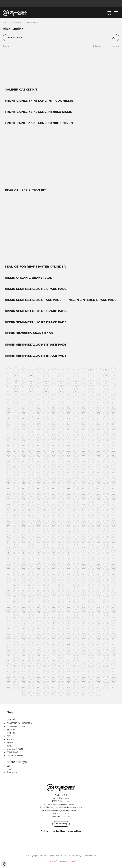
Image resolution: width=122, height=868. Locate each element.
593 (69, 581)
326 (91, 484)
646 (16, 602)
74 (114, 393)
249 (76, 457)
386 (91, 505)
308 (69, 479)
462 (99, 532)
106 (16, 409)
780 (8, 651)
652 (61, 602)
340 (84, 489)
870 (8, 683)
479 (114, 538)
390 (8, 511)
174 (76, 430)
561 (53, 570)
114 (76, 409)
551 (91, 565)
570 (8, 575)
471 (53, 538)
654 (76, 602)
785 (46, 651)
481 (16, 543)
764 (114, 640)
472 (61, 538)
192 (99, 436)
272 (23, 468)
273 (31, 468)
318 (31, 484)
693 (31, 618)
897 (99, 688)
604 (38, 586)
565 (84, 570)
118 (106, 409)
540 (8, 565)
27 (99, 376)
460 (84, 532)
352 (61, 495)
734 (114, 629)
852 (99, 672)
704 (114, 618)
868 (106, 678)
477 (99, 538)
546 (53, 565)
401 (91, 511)
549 (76, 565)
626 (91, 592)
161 (91, 425)
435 (8, 527)
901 (31, 694)
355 (84, 495)
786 (53, 651)
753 (31, 640)
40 (84, 382)
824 (114, 662)
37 (61, 382)
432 (99, 522)
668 (69, 608)
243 (31, 457)
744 (76, 635)
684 (76, 613)
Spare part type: (18, 763)
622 (61, 592)
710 (46, 624)
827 (23, 667)
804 (76, 656)
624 (76, 592)
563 (69, 570)
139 (38, 419)
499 (38, 549)
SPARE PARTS (17, 23)
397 (61, 511)
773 (69, 645)
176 (91, 430)
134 (114, 414)
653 (69, 602)
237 (99, 452)
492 (99, 543)
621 (53, 592)
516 (53, 554)
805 (84, 656)
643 (106, 597)
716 (91, 624)
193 (106, 436)
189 (76, 436)
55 (84, 387)
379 (38, 505)
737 (23, 635)
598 (106, 581)
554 (114, 565)
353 (69, 495)
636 (53, 597)
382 (61, 505)
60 (8, 393)
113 (69, 409)
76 (16, 398)
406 (16, 516)
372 (99, 500)
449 (114, 527)
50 (46, 387)
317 (23, 484)
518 (69, 554)
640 (84, 597)
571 (16, 575)
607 (61, 586)
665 (46, 608)
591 (53, 581)
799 (38, 656)
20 (46, 376)
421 (16, 522)
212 (23, 446)
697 (61, 618)
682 (61, 613)
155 (46, 425)
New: (10, 713)
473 (69, 538)
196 (16, 441)
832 (61, 667)
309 (76, 479)
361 (16, 500)
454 (38, 532)
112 (61, 409)
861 (53, 678)
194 (114, 436)
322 (61, 484)
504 (76, 549)
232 (61, 452)
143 (69, 419)
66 (53, 393)
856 (16, 678)
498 (31, 549)
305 (46, 479)
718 (106, 624)
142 (61, 419)
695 (46, 618)
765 (8, 645)
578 (69, 575)
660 (8, 608)
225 (8, 452)
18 (31, 376)
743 (69, 635)
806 (91, 656)
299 (114, 473)
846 (53, 672)
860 (46, 678)
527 (23, 559)
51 (53, 387)
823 (106, 662)
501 (53, 549)
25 (84, 376)
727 (61, 629)
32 (23, 382)
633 (31, 597)
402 (99, 511)
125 (46, 414)
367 (61, 500)
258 (31, 462)
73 (106, 393)
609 (76, 586)
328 (106, 484)
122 (23, 414)
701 (91, 618)
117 (99, 409)
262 (61, 462)
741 (53, 635)
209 (114, 441)
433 (106, 522)
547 (61, 565)
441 (53, 527)
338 (69, 489)
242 (23, 457)
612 (99, 586)
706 (16, 624)
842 (23, 672)
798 (31, 656)
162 (99, 425)
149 (114, 419)
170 (46, 430)
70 (84, 393)
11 (91, 371)
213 (31, 446)
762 (99, 640)
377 (23, 505)
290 (46, 473)
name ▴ (116, 46)
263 (69, 462)
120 (8, 414)
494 (114, 543)
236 (91, 452)
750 (8, 640)
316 (16, 484)
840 (8, 672)
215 (46, 446)
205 (84, 441)
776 (91, 645)
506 (91, 549)
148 (106, 419)
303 (31, 479)
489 (76, 543)
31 (16, 382)
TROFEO (11, 734)
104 (114, 403)
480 (8, 543)
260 (46, 462)
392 (23, 511)
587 (23, 581)
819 (76, 662)
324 (76, 484)
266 (91, 462)
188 (69, 436)
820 (84, 662)
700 (84, 618)
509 (114, 549)
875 (46, 683)
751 (16, 640)
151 (16, 425)
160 (84, 425)
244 (38, 457)
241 (16, 457)
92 (23, 403)
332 (23, 489)
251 (91, 457)
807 (99, 656)
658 (106, 602)
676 (16, 613)
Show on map (61, 825)
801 (53, 656)
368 (69, 500)
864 (76, 678)
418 (106, 516)
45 (8, 387)
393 (31, 511)
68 (69, 393)
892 (61, 688)
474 (76, 538)
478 (106, 538)
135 (8, 419)
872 (23, 683)
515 (46, 554)
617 (23, 592)
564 (76, 570)
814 (38, 662)
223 (106, 446)
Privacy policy (75, 857)
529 (38, 559)
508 (106, 549)
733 (106, 629)
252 (99, 457)
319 (38, 484)
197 (23, 441)
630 (8, 597)
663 (31, 608)
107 (23, 409)
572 (23, 575)
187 (61, 436)
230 (46, 452)
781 (16, 651)
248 (69, 457)
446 (91, 527)
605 (46, 586)
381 (53, 505)
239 (114, 452)
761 (91, 640)
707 (23, 624)
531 (53, 559)
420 (8, 522)
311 (91, 479)
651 (53, 602)
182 (23, 436)
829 (38, 667)
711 (53, 624)
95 (46, 403)
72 (99, 393)
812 (23, 662)
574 (38, 575)
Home (5, 23)
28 (106, 376)
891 (53, 688)
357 (99, 495)
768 (31, 645)
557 (23, 570)
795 (8, 656)
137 (23, 419)
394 (38, 511)
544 (38, 565)
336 (53, 489)
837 (99, 667)
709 (38, 624)
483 (31, 543)
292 (61, 473)
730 (84, 629)
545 (46, 565)
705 (8, 624)
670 (84, 608)
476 (91, 538)
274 (38, 468)
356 (91, 495)
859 (38, 678)
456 (53, 532)
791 (91, 651)
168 (31, 430)
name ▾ (106, 46)
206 (91, 441)
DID (8, 737)
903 (46, 694)
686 (91, 613)
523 (106, 554)
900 (23, 694)
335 (46, 489)
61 (16, 393)
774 (76, 645)
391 (16, 511)
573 (31, 575)
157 (61, 425)
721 (16, 629)
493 (106, 543)
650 (46, 602)
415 (84, 516)
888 (31, 688)
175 (84, 430)
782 (23, 651)
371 (91, 500)
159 (76, 425)
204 (76, 441)
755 (46, 640)
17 (23, 376)
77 (23, 398)
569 (114, 570)
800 (46, 656)
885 (8, 688)
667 (61, 608)
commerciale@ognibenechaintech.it (66, 808)
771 (53, 645)
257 (23, 462)
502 (61, 549)
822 (99, 662)
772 (61, 645)
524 (114, 554)
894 (76, 688)
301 (16, 479)
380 (46, 505)
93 (31, 403)
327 (99, 484)
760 (84, 640)
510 (8, 554)
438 (31, 527)
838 (106, 667)
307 (61, 479)
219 (76, 446)
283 (106, 468)
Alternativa (12, 773)
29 (114, 376)
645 (8, 602)
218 (69, 446)
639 (76, 597)
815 (46, 662)
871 (16, 683)
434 (114, 522)
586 (16, 581)
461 (91, 532)
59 (114, 387)
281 (91, 468)
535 (84, 559)
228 (31, 452)
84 (76, 398)
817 (61, 662)
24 (76, 376)
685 (84, 613)
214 (38, 446)
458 (69, 532)
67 (61, 393)
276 (53, 468)
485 (46, 543)
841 (16, 672)
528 (31, 559)
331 (16, 489)
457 (61, 532)
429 (76, 522)
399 (76, 511)
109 (38, 409)
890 (46, 688)
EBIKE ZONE (13, 753)
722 (23, 629)
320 (46, 484)
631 (16, 597)
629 (114, 592)
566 (91, 570)
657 (99, 602)
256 (16, 462)
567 (99, 570)
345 (8, 495)
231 (53, 452)
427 (61, 522)
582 (99, 575)
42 (99, 382)
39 (76, 382)
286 (16, 473)
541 (16, 565)
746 (91, 635)
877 (61, 683)
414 (76, 516)
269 (114, 462)
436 (16, 527)
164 (114, 425)
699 (76, 618)
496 (16, 549)
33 (31, 382)
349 (38, 495)
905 (61, 694)
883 (106, 683)
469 (38, 538)
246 (53, 457)
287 (23, 473)
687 (99, 613)
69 (76, 393)
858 (31, 678)
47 (23, 387)
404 (114, 511)
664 (38, 608)
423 (31, 522)
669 (76, 608)
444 (76, 527)
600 (8, 586)
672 (99, 608)
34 (38, 382)
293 (69, 473)
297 (99, 473)
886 (16, 688)
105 (8, 409)
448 (106, 527)
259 (38, 462)
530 (46, 559)
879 (76, 683)
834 (76, 667)
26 (91, 376)
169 (38, 430)
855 (8, 678)
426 (53, 522)
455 (46, 532)
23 (69, 376)
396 (53, 511)
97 (61, 403)
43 (106, 382)
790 (84, 651)
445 (84, 527)
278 (69, 468)
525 (8, 559)
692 (23, 618)
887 (23, 688)
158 (69, 425)
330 (8, 489)
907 (76, 694)
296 (91, 473)
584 (114, 575)
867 (99, 678)
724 (38, 629)
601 (16, 586)
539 (114, 559)
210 (8, 446)
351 (53, 495)
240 (8, 457)
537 (99, 559)
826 (16, 667)
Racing (10, 770)
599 (114, 581)
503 (69, 549)
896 (91, 688)
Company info (90, 857)
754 (38, 640)
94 (38, 403)
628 (106, 592)
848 (69, 672)
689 (114, 613)
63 (31, 393)
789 (76, 651)
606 (53, 586)
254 (114, 457)
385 (84, 505)
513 (31, 554)
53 (69, 387)
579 (76, 575)
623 (69, 592)
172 (61, 430)
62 (23, 393)
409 (38, 516)
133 (106, 414)
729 (76, 629)
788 (69, 651)
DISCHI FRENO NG (15, 757)
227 (23, 452)
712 (61, 624)
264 (76, 462)
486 (53, 543)
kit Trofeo (11, 731)
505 (84, 549)
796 (16, 656)
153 (31, 425)
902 (38, 694)
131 (91, 414)
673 (106, 608)
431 (91, 522)
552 (99, 565)
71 (91, 393)
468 (31, 538)
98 (69, 403)
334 (38, 489)
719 (114, 624)
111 (53, 409)
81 (53, 398)
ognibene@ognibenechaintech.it (66, 811)
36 (53, 382)
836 (91, 667)
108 (31, 409)
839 (114, 667)
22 (61, 376)
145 (84, 419)
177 (99, 430)
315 (8, 484)
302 (23, 479)
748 (106, 635)
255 (8, 462)
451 (16, 532)
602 (23, 586)
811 (16, 662)
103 (106, 403)
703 (106, 618)
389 (114, 505)
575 (46, 575)
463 (106, 532)
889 (38, 688)
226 (16, 452)
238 (106, 452)
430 (84, 522)
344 (114, 489)
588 (31, 581)
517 (61, 554)
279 (76, 468)
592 (61, 581)
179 (114, 430)
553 (106, 565)
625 (84, 592)
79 (38, 398)
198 (31, 441)
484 (38, 543)
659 (114, 602)
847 (61, 672)
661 (16, 608)
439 (38, 527)
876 (53, 683)
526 (16, 559)
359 (114, 495)
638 (69, 597)
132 (99, 414)
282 (99, 468)
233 (69, 452)
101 (91, 403)
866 (91, 678)
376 (16, 505)
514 (38, 554)
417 (99, 516)
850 (84, 672)
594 (76, 581)
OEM (9, 767)
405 (8, 516)
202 (61, 441)
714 (76, 624)
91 (16, 403)
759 (76, 640)
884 (114, 683)
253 (106, 457)
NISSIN (10, 744)
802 (61, 656)
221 (91, 446)
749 (114, 635)
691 (16, 618)
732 (99, 629)
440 (46, 527)
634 (38, 597)
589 (38, 581)
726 (53, 629)
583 (106, 575)
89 (114, 398)
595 (84, 581)
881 (91, 683)
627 (99, 592)
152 (23, 425)
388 (106, 505)
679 (38, 613)
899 (114, 688)
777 (99, 645)
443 (69, 527)
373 (106, 500)
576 (53, 575)
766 (16, 645)
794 (114, 651)
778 (106, 645)
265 (84, 462)
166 (16, 430)
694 (38, 618)
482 (23, 543)
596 (91, 581)
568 (106, 570)
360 (8, 500)
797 (23, 656)
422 (23, 522)
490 (84, 543)
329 (114, 484)
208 (106, 441)
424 (38, 522)
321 (53, 484)
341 (91, 489)
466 (16, 538)
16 (16, 376)
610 (84, 586)
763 (106, 640)
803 (69, 656)
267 (99, 462)
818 (69, 662)
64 (38, 393)
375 (8, 505)
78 (31, 398)
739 (38, 635)
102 (99, 403)
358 (106, 495)
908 (84, 694)
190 (84, 436)
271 (16, 468)
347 (23, 495)
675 (8, 613)
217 (61, 446)
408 (31, 516)
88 (106, 398)
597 (99, 581)
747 (99, 635)
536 (91, 559)
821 (91, 662)
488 (69, 543)
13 (106, 371)
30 (8, 382)
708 (31, 624)
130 (84, 414)
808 (106, 656)
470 (46, 538)
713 (69, 624)
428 (69, 522)
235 (84, 452)
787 (61, 651)
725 (46, 629)
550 (84, 565)
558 (31, 570)
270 (8, 468)
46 (16, 387)
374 (114, 500)
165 (8, 430)
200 (46, 441)
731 (91, 629)
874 (38, 683)
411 (53, 516)
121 (16, 414)
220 (84, 446)
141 (53, 419)
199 (38, 441)
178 (106, 430)
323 (69, 484)
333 (31, 489)
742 (61, 635)
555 (8, 570)
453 (31, 532)
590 (46, 581)
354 (76, 495)
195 (8, 441)
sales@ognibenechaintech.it (65, 805)
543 (31, 565)
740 (46, 635)
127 (61, 414)
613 (106, 586)
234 (76, 452)
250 (84, 457)
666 (53, 608)
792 (99, 651)
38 (69, 382)
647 (23, 602)
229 (38, 452)
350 (46, 495)
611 (91, 586)
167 (23, 430)
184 (38, 436)
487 (61, 543)
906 (69, 694)
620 (46, 592)
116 (91, 409)
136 (16, 419)
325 (84, 484)
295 (84, 473)
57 (99, 387)
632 (23, 597)
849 (76, 672)
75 (8, 398)
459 (76, 532)
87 (99, 398)
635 (46, 597)
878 (69, 683)
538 (106, 559)
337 (61, 489)
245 (46, 457)
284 (114, 468)
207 (99, 441)
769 (38, 645)
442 (61, 527)
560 (46, 570)
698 (69, 618)
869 (114, 678)
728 (69, 629)
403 (106, 511)
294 (76, 473)
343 (106, 489)
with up (52, 862)
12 (99, 371)
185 (46, 436)
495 (8, 549)
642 (99, 597)
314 (114, 479)
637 (61, 597)
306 (53, 479)
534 (76, 559)
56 (91, 387)
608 (69, 586)
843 (31, 672)
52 (61, 387)
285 (8, 473)
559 (38, 570)
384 (76, 505)
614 (114, 586)
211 (16, 446)
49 (38, 387)
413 (69, 516)
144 (76, 419)
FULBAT (10, 740)
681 (53, 613)
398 (69, 511)
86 (91, 398)
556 (16, 570)
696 (53, 618)
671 (91, 608)
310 (84, 479)
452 (23, 532)
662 (23, 608)
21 (53, 376)
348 (31, 495)
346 (16, 495)
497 (23, 549)
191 (91, 436)
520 (84, 554)
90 (8, 403)
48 (31, 387)
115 (84, 409)
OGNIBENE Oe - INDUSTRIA (20, 724)
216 (53, 446)
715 (84, 624)
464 (114, 532)
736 (16, 635)
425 (46, 522)
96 (53, 403)
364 (38, 500)
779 (114, 645)
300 (8, 479)
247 (61, 457)
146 (91, 419)
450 (8, 532)
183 (31, 436)
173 (69, 430)
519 (76, 554)
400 (84, 511)
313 (106, 479)
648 (31, 602)
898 (106, 688)
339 (76, 489)
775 (84, 645)
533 (69, 559)
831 (53, 667)
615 (8, 592)
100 (84, 403)
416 (91, 516)
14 (114, 371)
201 (53, 441)
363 (31, 500)
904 (53, 694)
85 (84, 398)
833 (69, 667)
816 (53, 662)
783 (31, 651)
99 (76, 403)
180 (8, 436)
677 (23, 613)
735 (8, 635)
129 (76, 414)
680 (46, 613)
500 (46, 549)
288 (31, 473)
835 (84, 667)
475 (84, 538)
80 (46, 398)
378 (31, 505)
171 (53, 430)
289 (38, 473)
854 (114, 672)
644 (114, 597)
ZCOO (9, 747)
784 (38, 651)
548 (69, 565)
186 (53, 436)
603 (31, 586)
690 (8, 618)
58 (106, 387)
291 (53, 473)
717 (99, 624)
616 (16, 592)
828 (31, 667)
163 (106, 425)
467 (23, 538)
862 (61, 678)
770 (46, 645)
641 (91, 597)
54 (76, 387)
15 (8, 376)
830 (46, 667)
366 (53, 500)
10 (84, 371)
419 (114, 516)
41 (91, 382)
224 (114, 446)
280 (84, 468)
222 (99, 446)
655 (84, 602)
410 (46, 516)
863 (69, 678)
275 (46, 468)
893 (69, 688)
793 (106, 651)
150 (8, 425)
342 (99, 489)
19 (38, 376)
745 (84, 635)
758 (69, 640)
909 (91, 694)
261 (53, 462)
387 (99, 505)
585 (8, 581)
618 (31, 592)
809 (114, 656)
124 (38, 414)
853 (106, 672)
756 (53, 640)
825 (8, 667)
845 (46, 672)
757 (61, 640)
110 (46, 409)
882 (99, 683)
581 (91, 575)
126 (53, 414)
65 (46, 393)
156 (53, 425)
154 (38, 425)
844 (38, 672)
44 (114, 382)
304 (38, 479)
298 (106, 473)
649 (38, 602)
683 (69, 613)
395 (46, 511)
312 (99, 479)
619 (38, 592)
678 (31, 613)
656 (91, 602)
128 (69, 414)
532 (61, 559)
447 (99, 527)
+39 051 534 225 (63, 814)
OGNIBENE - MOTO (16, 728)
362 (23, 500)
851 (91, 672)
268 (106, 462)
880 (84, 683)
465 (8, 538)
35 (46, 382)
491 (91, 543)
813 (31, 662)
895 (84, 688)
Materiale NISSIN (15, 750)
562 (61, 570)
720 (8, 629)
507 (99, 549)
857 (23, 678)
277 (61, 468)
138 (31, 419)
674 (114, 608)
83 (69, 398)
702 (99, 618)
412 (61, 516)
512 (23, 554)
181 (16, 436)
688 (106, 613)
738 (31, 635)
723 (31, 629)
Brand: (11, 720)
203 (69, 441)
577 (61, 575)
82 (61, 398)
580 (84, 575)
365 (46, 500)
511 (16, 554)
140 (46, 419)
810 (8, 662)
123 (31, 414)
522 (99, 554)
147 (99, 419)
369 (76, 500)
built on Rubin (68, 862)
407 (23, 516)
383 (69, 505)
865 (84, 678)
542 (23, 565)
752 (23, 640)
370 (84, 500)
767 (23, 645)
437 (23, 527)
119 (114, 409)
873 (31, 683)
